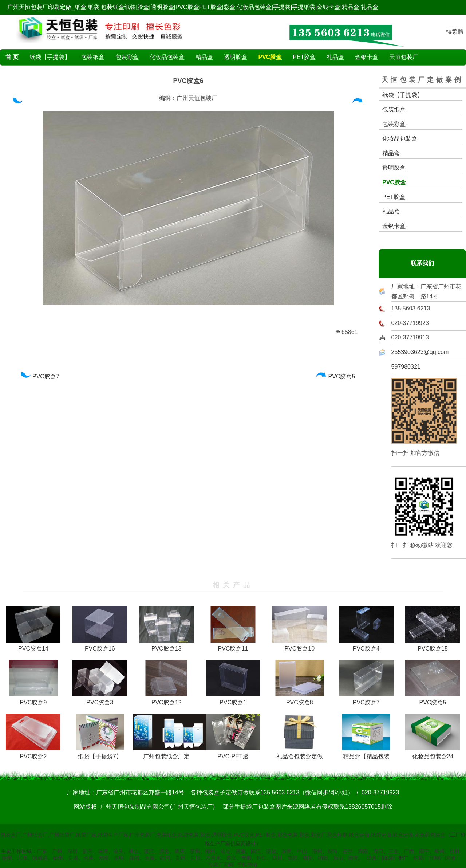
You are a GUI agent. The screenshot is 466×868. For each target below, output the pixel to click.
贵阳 (196, 858)
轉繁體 (455, 32)
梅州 (210, 851)
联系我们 (422, 263)
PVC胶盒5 (335, 376)
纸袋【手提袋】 (50, 57)
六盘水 (213, 858)
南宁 (424, 851)
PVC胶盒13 (166, 646)
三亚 (394, 851)
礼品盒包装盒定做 (300, 754)
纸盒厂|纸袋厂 (383, 858)
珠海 (103, 851)
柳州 (439, 851)
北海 (22, 858)
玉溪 (150, 858)
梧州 (7, 858)
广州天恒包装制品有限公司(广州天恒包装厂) (157, 807)
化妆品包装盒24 (433, 754)
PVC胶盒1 (233, 700)
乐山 (338, 858)
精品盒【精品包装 (366, 754)
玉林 (88, 858)
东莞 (287, 851)
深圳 (72, 851)
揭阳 (332, 851)
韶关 (88, 851)
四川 (277, 858)
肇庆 (179, 851)
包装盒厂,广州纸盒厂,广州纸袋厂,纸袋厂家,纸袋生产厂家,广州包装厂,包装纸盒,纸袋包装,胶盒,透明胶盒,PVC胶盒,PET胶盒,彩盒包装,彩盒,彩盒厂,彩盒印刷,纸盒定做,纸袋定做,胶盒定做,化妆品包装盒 (223, 835)
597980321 (406, 367)
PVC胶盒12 (166, 700)
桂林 (455, 851)
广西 (409, 851)
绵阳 (323, 858)
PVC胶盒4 (366, 646)
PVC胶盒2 (33, 754)
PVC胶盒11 (233, 646)
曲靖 (134, 858)
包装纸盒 (93, 57)
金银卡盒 (367, 57)
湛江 (149, 851)
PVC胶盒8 (300, 700)
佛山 (134, 851)
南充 (354, 858)
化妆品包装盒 (167, 57)
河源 (241, 851)
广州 (57, 851)
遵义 (231, 858)
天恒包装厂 (404, 57)
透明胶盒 (236, 57)
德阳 (308, 858)
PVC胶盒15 (433, 646)
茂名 (164, 851)
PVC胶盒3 (100, 700)
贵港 (73, 858)
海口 (378, 851)
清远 (271, 851)
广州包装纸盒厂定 (170, 754)
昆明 (119, 858)
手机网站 (247, 864)
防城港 (40, 858)
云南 (104, 858)
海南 (363, 851)
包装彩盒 (127, 57)
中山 (302, 851)
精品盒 (204, 57)
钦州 (58, 858)
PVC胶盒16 (100, 646)
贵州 (180, 858)
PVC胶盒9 (33, 700)
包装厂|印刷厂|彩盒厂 (437, 858)
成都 (292, 858)
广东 (42, 851)
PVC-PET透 (233, 754)
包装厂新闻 (221, 864)
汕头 (118, 851)
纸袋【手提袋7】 (100, 754)
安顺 (246, 858)
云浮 (348, 851)
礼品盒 (335, 57)
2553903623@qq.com (420, 352)
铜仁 (262, 858)
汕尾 (225, 851)
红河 (165, 858)
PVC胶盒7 (40, 376)
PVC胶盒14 (33, 646)
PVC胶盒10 (300, 646)
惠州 (195, 851)
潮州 (317, 851)
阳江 (256, 851)
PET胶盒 (304, 57)
